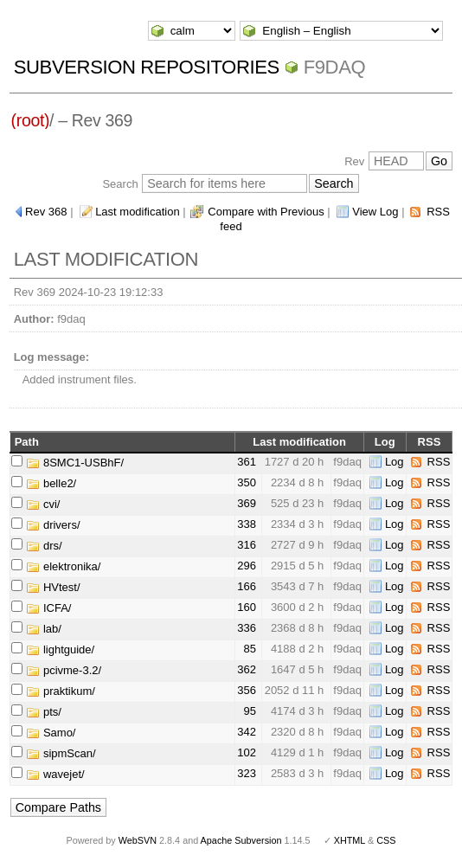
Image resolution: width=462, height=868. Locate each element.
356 (247, 690)
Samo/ (51, 733)
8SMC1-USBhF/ (75, 463)
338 (247, 524)
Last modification (138, 212)
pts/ (44, 712)
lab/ (44, 629)
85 (250, 649)
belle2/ (51, 483)
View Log (375, 212)
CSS (386, 840)
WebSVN (138, 840)
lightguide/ (60, 649)
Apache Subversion (241, 840)
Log (395, 462)
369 (247, 503)
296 (247, 566)
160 (247, 607)
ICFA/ (48, 608)
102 (247, 752)
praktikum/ (61, 691)
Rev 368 (46, 212)
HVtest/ (53, 587)
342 (247, 732)
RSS (439, 462)
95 (250, 711)
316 (247, 545)
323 (247, 773)
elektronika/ (63, 566)
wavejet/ (55, 774)
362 (247, 669)
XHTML (350, 840)
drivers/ (53, 525)
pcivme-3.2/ (64, 670)
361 (247, 462)
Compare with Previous (266, 212)
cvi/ (43, 504)
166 (247, 586)
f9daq (335, 67)
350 (247, 482)
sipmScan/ (61, 753)
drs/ (44, 546)
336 (247, 628)
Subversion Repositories (147, 67)
